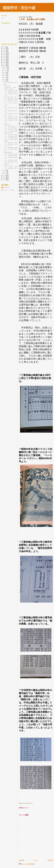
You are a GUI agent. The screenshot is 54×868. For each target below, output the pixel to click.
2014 (4, 66)
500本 (5, 106)
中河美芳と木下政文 (9, 89)
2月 (5, 172)
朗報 (5, 84)
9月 (5, 72)
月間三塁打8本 (7, 125)
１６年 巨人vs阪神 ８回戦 (10, 154)
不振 (5, 151)
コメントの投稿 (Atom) (29, 864)
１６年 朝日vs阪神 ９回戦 (10, 83)
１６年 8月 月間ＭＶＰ (10, 126)
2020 (4, 56)
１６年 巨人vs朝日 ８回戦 (10, 149)
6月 (5, 77)
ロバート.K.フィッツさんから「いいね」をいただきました (11, 103)
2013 (4, 175)
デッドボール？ (8, 146)
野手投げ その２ (8, 165)
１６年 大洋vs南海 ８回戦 (10, 138)
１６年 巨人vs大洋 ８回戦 (10, 135)
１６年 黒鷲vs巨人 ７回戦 (10, 144)
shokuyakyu (6, 187)
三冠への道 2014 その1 (10, 97)
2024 (4, 50)
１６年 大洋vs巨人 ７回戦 (10, 167)
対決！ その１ (8, 115)
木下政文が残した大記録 (10, 87)
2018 (4, 59)
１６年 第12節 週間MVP (10, 128)
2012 (4, 177)
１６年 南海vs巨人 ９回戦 (10, 92)
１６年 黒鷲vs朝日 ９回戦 (10, 100)
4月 (5, 81)
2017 (4, 61)
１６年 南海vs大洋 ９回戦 (10, 119)
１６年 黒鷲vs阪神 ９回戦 (10, 117)
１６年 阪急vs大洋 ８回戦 (10, 156)
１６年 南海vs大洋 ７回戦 (10, 143)
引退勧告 (6, 141)
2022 (4, 53)
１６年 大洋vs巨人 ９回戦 (10, 130)
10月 (6, 71)
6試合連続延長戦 (8, 152)
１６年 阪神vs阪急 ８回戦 (10, 162)
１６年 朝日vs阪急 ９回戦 (10, 114)
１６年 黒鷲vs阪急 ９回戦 (10, 91)
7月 (5, 76)
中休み (6, 123)
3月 (5, 170)
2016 (4, 62)
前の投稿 (50, 860)
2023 (4, 52)
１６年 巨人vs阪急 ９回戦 (10, 131)
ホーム (36, 860)
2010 (4, 180)
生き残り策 (7, 163)
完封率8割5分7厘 (8, 133)
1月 (5, 174)
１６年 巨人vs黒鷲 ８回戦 (10, 139)
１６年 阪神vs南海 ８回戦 (10, 148)
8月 (5, 74)
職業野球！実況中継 (19, 8)
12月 (6, 67)
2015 (4, 64)
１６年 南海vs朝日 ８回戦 (10, 160)
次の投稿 (21, 860)
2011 (4, 178)
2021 (4, 55)
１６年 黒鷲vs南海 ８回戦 (10, 136)
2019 (4, 58)
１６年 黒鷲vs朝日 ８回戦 (10, 168)
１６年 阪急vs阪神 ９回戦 (10, 99)
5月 (5, 79)
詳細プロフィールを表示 (8, 190)
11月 (6, 69)
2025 (4, 48)
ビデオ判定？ (7, 86)
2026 (4, 47)
